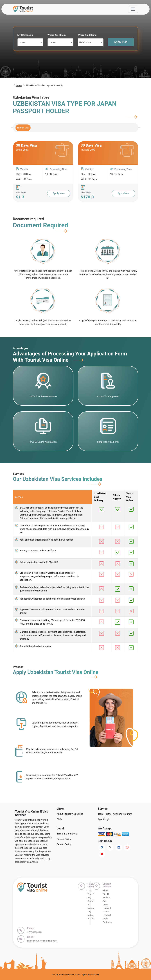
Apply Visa (121, 42)
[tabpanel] (76, 172)
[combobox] (30, 42)
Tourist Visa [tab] (23, 128)
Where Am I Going (87, 35)
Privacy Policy (64, 839)
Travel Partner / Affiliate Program (115, 814)
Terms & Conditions (67, 834)
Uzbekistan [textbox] (85, 42)
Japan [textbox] (22, 42)
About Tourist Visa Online (70, 814)
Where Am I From (57, 35)
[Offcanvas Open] (133, 9)
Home (17, 85)
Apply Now (59, 193)
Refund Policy (64, 844)
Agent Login (104, 819)
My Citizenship (25, 35)
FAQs (60, 819)
